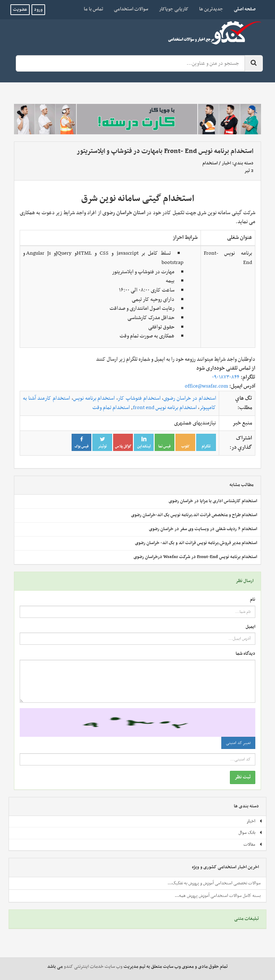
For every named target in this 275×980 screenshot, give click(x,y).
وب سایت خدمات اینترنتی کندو (93, 967)
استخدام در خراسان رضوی (190, 398)
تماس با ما (93, 9)
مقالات (253, 845)
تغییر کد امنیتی (238, 743)
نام (253, 600)
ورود (38, 10)
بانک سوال (250, 833)
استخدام (210, 163)
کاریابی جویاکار (174, 9)
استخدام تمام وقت (111, 408)
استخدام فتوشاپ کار (139, 398)
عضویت (20, 10)
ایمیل (250, 627)
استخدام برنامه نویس (94, 398)
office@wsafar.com (206, 386)
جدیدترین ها (211, 9)
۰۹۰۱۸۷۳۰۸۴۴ (226, 377)
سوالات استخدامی (131, 9)
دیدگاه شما (245, 654)
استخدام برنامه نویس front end (165, 408)
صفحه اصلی (242, 9)
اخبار (226, 163)
